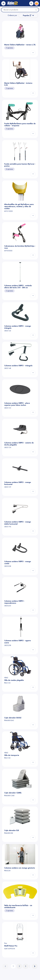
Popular (27, 15)
